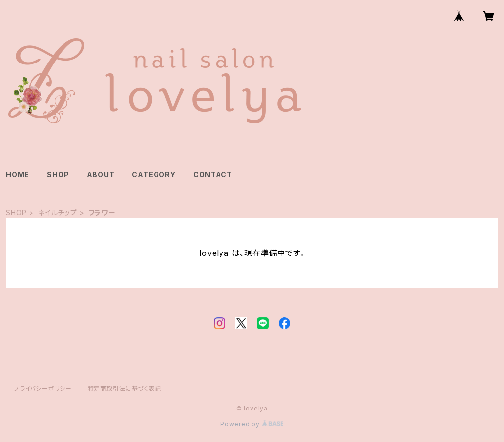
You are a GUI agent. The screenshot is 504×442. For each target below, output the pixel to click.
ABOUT (100, 174)
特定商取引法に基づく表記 (125, 389)
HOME (17, 174)
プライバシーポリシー (43, 389)
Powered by (252, 424)
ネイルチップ (58, 212)
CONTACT (213, 174)
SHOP (58, 174)
